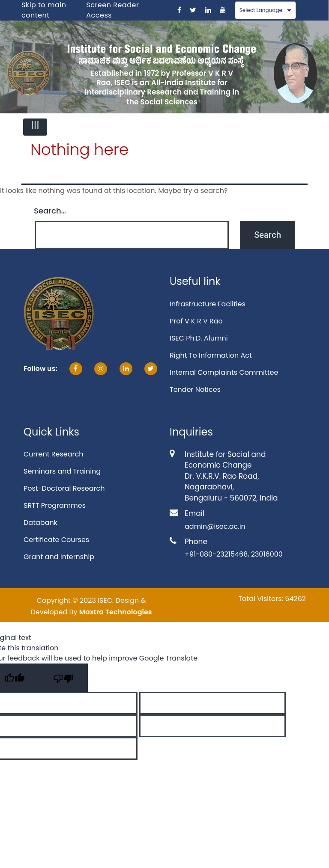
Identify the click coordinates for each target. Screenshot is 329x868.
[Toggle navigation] (35, 127)
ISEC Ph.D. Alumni (199, 338)
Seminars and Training (62, 471)
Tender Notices (195, 390)
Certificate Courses (56, 540)
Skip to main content (44, 10)
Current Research (53, 454)
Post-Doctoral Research (64, 488)
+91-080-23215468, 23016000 (234, 554)
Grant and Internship (59, 557)
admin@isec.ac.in (215, 526)
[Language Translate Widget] (265, 10)
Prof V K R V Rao (196, 321)
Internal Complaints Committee (224, 372)
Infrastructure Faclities (208, 304)
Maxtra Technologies (116, 612)
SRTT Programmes (55, 505)
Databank (40, 523)
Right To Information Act (211, 355)
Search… (50, 211)
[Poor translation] (63, 678)
